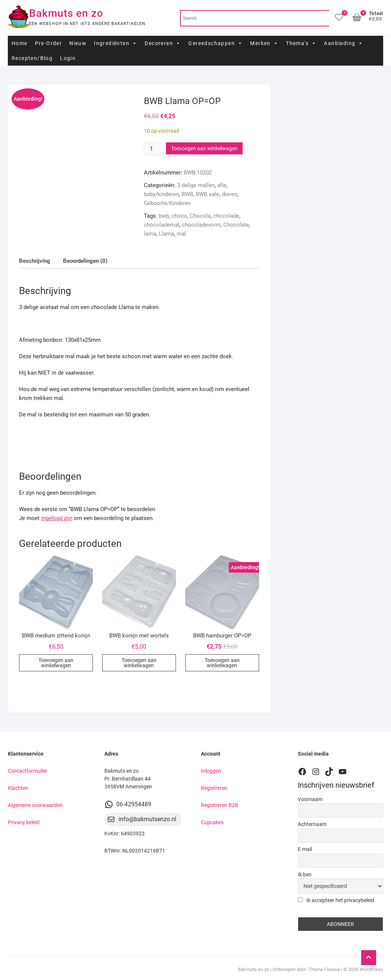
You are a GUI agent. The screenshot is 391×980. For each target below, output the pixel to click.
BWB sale (207, 194)
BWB (187, 194)
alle (222, 185)
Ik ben (305, 875)
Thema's (301, 43)
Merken (264, 43)
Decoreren (163, 43)
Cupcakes (212, 822)
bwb (164, 216)
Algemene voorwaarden (35, 805)
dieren (229, 194)
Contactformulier (28, 771)
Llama (166, 234)
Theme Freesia (324, 969)
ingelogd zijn (57, 518)
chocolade (226, 216)
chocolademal (162, 225)
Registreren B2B (220, 805)
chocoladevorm (201, 225)
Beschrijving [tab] (35, 261)
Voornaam (310, 799)
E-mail (305, 849)
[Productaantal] (154, 149)
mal (181, 234)
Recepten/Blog (32, 58)
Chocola (200, 216)
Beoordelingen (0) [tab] (85, 261)
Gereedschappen (215, 43)
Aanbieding (343, 43)
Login (68, 58)
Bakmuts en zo (66, 13)
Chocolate (236, 225)
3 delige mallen (196, 185)
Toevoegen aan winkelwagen (204, 148)
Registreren (214, 788)
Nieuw (78, 43)
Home (20, 43)
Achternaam (312, 824)
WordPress (371, 969)
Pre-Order (49, 43)
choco (179, 216)
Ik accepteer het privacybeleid (336, 900)
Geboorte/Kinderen (167, 203)
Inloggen (211, 771)
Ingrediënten (116, 43)
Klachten (18, 788)
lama (150, 234)
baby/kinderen (161, 194)
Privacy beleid (24, 822)
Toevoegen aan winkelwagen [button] (56, 663)
